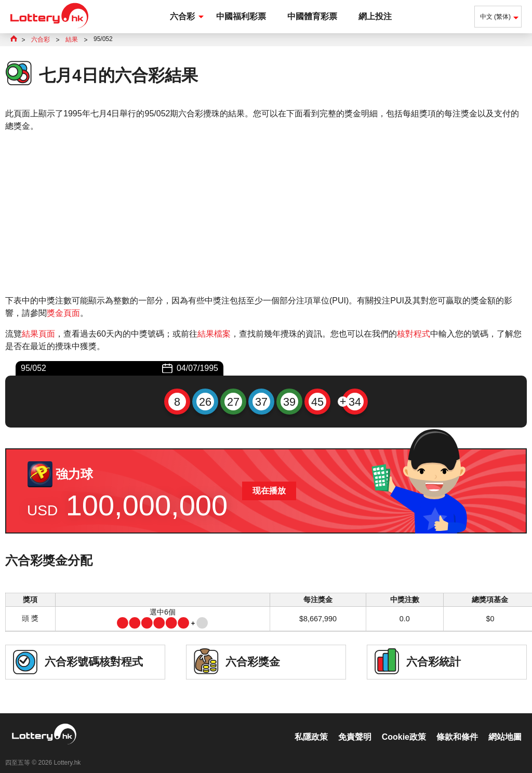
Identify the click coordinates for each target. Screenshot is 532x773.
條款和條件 (457, 726)
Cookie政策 (404, 726)
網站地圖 (505, 726)
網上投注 (375, 16)
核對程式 (414, 334)
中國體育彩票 (312, 16)
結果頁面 (38, 334)
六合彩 (182, 16)
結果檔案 (214, 334)
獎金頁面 (63, 313)
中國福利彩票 (241, 16)
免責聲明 (355, 726)
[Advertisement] (266, 214)
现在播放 (269, 491)
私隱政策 (311, 726)
